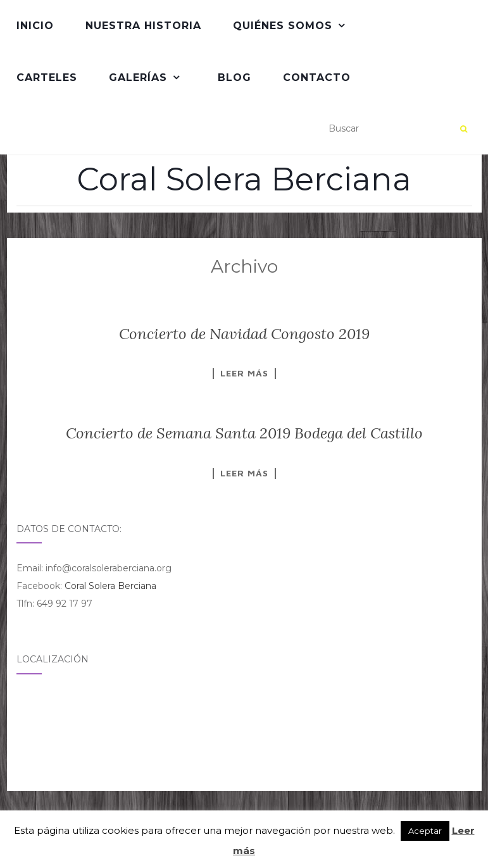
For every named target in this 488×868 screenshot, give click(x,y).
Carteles (47, 77)
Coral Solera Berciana (244, 180)
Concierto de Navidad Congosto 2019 (244, 334)
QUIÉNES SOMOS (283, 26)
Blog (235, 77)
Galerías (138, 77)
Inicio (35, 26)
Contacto (317, 77)
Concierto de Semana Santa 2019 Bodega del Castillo (244, 433)
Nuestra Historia (143, 26)
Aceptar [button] (425, 831)
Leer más (244, 373)
